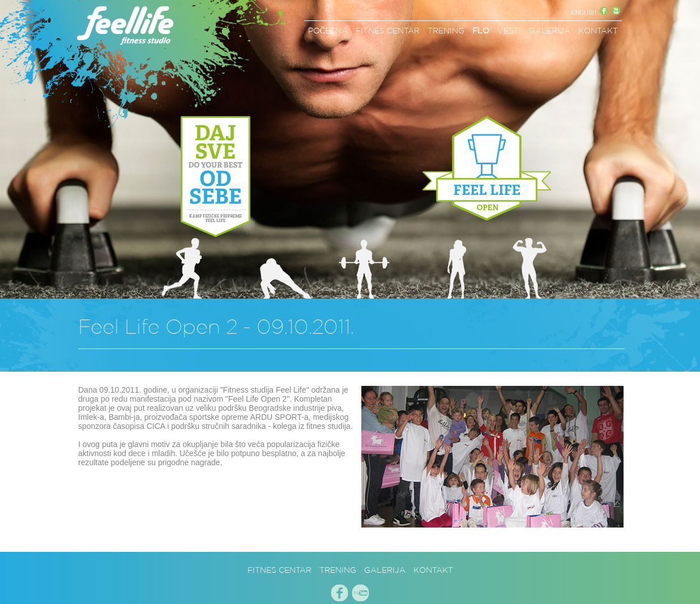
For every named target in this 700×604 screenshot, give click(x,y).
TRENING (446, 31)
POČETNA (328, 31)
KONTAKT (598, 31)
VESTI (509, 31)
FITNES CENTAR (388, 31)
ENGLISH (584, 13)
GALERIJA (550, 31)
